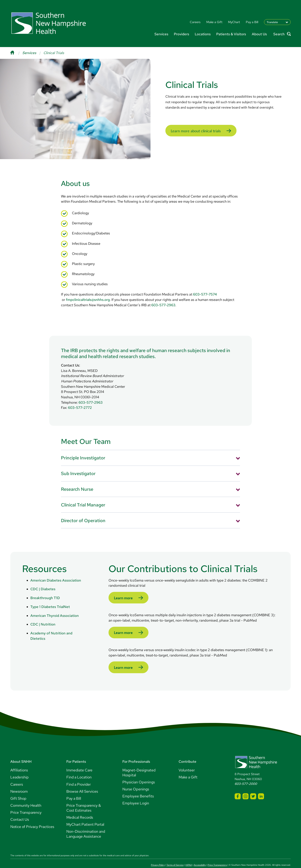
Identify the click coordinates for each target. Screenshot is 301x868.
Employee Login (136, 794)
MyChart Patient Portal (85, 815)
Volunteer (187, 761)
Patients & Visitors (231, 34)
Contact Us (20, 811)
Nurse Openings (136, 780)
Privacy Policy (158, 856)
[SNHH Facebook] (238, 788)
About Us (259, 34)
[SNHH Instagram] (245, 788)
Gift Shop (18, 789)
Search (282, 34)
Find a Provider (79, 775)
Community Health (26, 797)
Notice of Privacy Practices (32, 818)
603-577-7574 (205, 287)
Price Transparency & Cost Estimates (84, 799)
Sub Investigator (78, 466)
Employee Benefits (138, 787)
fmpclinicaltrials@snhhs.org (88, 292)
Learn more (123, 591)
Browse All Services (82, 782)
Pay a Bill (74, 789)
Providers (182, 34)
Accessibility (200, 856)
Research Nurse (77, 482)
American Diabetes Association (56, 573)
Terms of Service (175, 856)
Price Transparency (26, 804)
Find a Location (79, 768)
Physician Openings (139, 773)
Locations (203, 34)
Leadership (20, 768)
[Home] (16, 53)
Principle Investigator (83, 451)
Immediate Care (79, 761)
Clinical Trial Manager (83, 497)
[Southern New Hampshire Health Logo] (256, 759)
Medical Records (80, 808)
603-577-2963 (163, 298)
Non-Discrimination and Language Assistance (86, 825)
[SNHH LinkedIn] (261, 788)
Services (161, 34)
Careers (17, 775)
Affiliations (19, 761)
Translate (272, 22)
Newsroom (19, 782)
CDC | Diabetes (43, 582)
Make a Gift (188, 768)
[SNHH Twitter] (253, 788)
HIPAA (189, 856)
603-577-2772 (80, 400)
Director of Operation (83, 513)
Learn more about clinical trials (193, 127)
